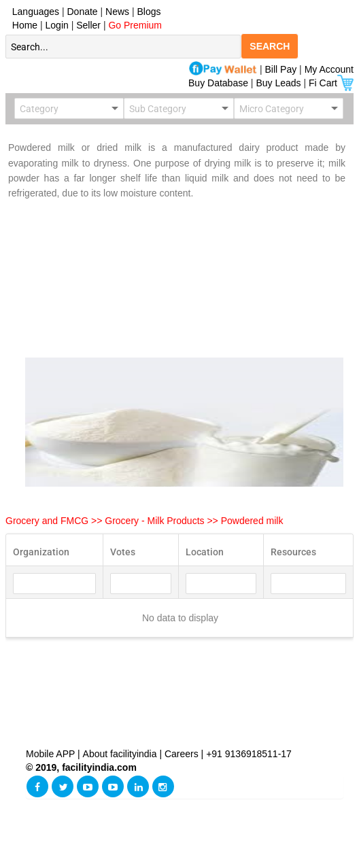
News (119, 12)
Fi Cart (331, 83)
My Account (329, 69)
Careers (182, 754)
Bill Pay (283, 69)
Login (57, 25)
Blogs (149, 12)
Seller (88, 25)
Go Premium (135, 25)
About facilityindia (121, 754)
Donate (83, 12)
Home (22, 25)
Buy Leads (278, 83)
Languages (33, 12)
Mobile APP (52, 754)
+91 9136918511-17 (249, 754)
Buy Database (218, 83)
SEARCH (270, 46)
